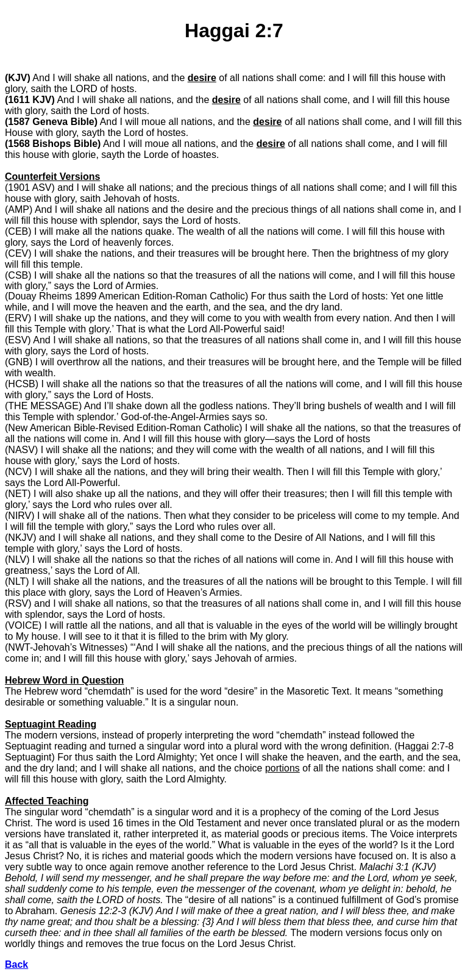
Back (16, 964)
